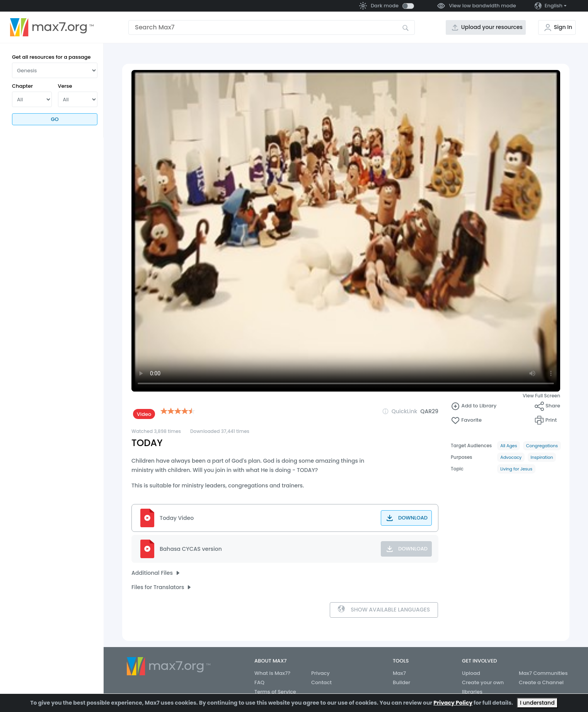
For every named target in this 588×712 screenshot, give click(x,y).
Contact (321, 682)
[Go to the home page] (52, 27)
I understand (537, 703)
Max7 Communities (543, 673)
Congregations (542, 446)
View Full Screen (541, 396)
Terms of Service (275, 692)
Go (55, 119)
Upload (471, 673)
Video (144, 414)
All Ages (509, 446)
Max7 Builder (401, 678)
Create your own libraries (483, 687)
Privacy (320, 673)
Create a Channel (541, 682)
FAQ (259, 682)
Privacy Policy (453, 703)
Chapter (22, 86)
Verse (65, 86)
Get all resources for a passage (51, 57)
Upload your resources (492, 27)
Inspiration (542, 457)
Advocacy (511, 457)
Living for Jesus (516, 469)
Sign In (563, 27)
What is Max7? (272, 673)
